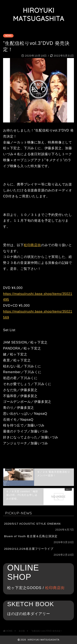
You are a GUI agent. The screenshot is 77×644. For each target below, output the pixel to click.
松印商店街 (32, 245)
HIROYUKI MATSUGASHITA (39, 14)
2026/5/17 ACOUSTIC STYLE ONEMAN (32, 524)
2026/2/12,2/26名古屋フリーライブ (29, 549)
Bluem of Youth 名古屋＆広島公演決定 (31, 536)
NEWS (8, 36)
